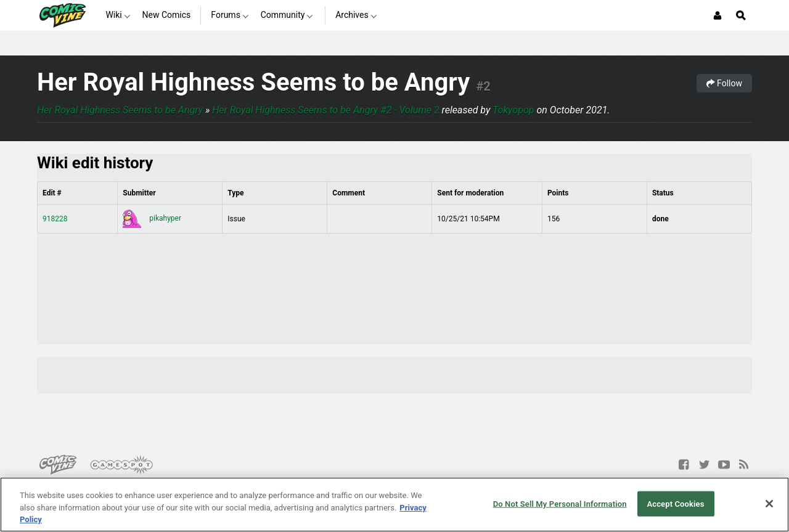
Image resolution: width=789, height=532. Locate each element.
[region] (394, 505)
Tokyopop (513, 110)
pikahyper (152, 218)
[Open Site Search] (741, 15)
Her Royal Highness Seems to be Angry (253, 82)
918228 (55, 219)
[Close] (769, 504)
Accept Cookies (675, 503)
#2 (483, 86)
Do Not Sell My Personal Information (560, 503)
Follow (724, 83)
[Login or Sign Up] (717, 15)
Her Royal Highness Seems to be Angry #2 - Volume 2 (326, 110)
